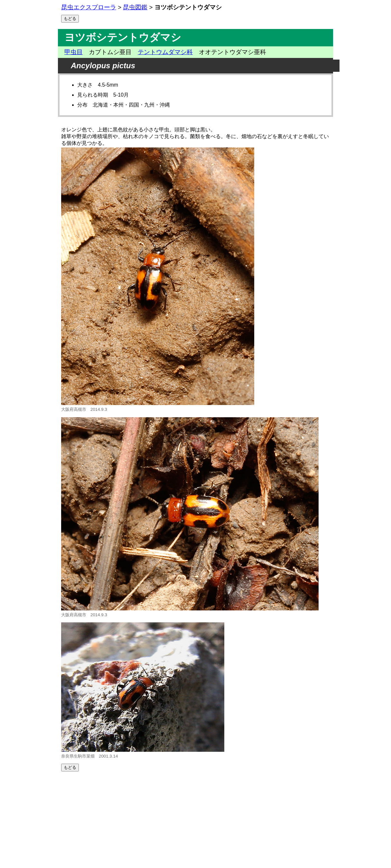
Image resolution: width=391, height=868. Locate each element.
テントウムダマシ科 (165, 52)
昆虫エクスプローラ (89, 7)
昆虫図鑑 (135, 7)
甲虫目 (74, 52)
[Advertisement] (195, 820)
